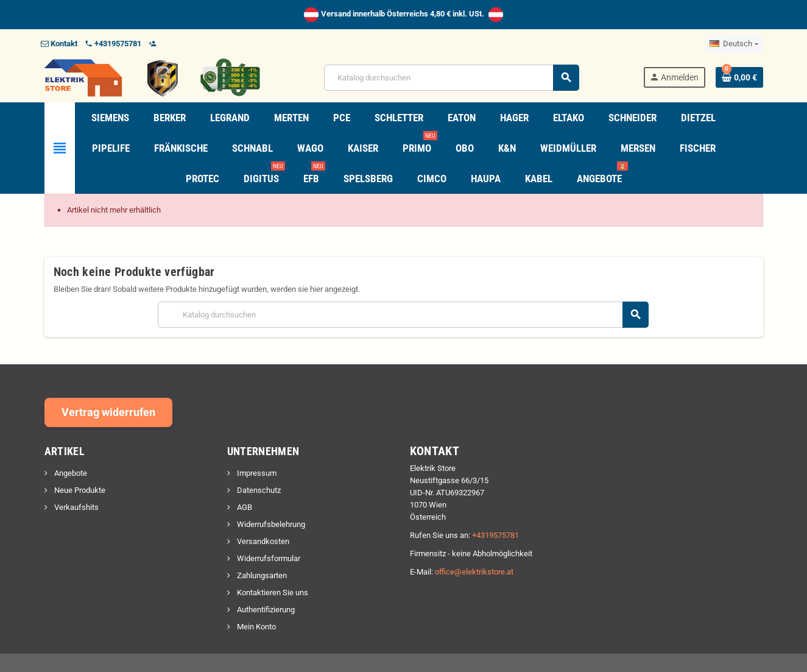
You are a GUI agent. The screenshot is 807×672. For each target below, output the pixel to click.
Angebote (70, 473)
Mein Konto (255, 627)
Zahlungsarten (261, 575)
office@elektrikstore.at (474, 572)
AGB (244, 507)
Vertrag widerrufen (108, 412)
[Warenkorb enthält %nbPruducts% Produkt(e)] (739, 77)
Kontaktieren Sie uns (272, 592)
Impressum (256, 473)
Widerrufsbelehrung (270, 524)
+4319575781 (495, 535)
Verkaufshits (76, 507)
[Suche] (451, 78)
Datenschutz (258, 490)
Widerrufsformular (268, 558)
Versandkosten (262, 541)
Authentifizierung (265, 610)
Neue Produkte (79, 490)
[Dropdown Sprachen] (734, 44)
